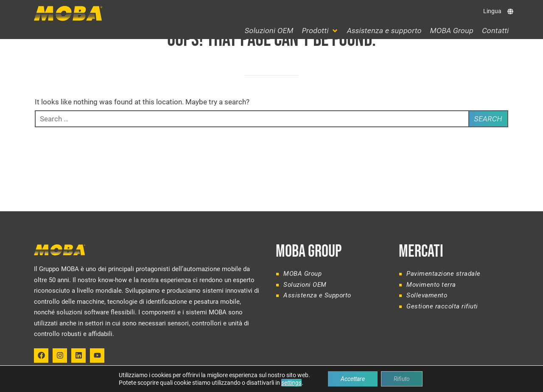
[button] (320, 31)
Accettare (353, 379)
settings (291, 383)
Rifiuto (402, 379)
